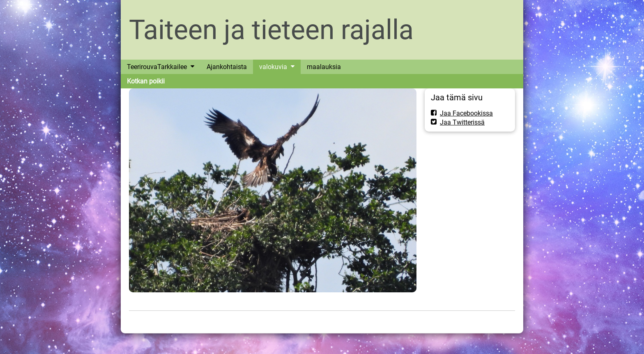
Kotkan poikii (146, 81)
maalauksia (324, 67)
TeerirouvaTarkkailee (157, 67)
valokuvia (273, 67)
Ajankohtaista (227, 67)
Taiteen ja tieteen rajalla (271, 30)
